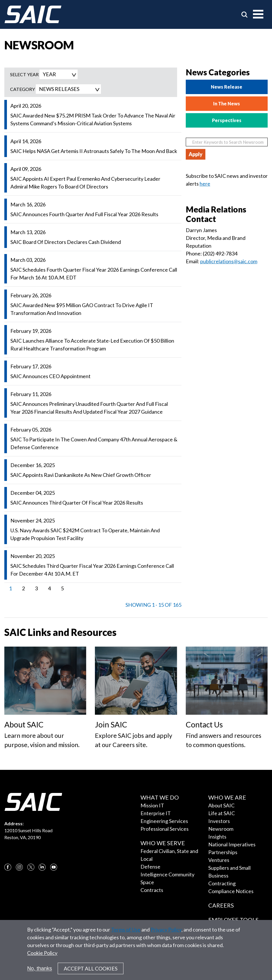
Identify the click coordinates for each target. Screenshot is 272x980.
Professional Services (165, 829)
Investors (219, 821)
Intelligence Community (167, 874)
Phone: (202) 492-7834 (212, 253)
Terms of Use (126, 932)
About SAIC (221, 805)
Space (147, 882)
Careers (221, 905)
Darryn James (201, 230)
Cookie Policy (42, 956)
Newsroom (221, 829)
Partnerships (223, 852)
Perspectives (227, 120)
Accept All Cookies (91, 971)
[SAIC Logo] (33, 14)
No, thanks (40, 971)
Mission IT (152, 805)
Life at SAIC (222, 813)
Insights (217, 837)
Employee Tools (233, 920)
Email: (193, 261)
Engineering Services (164, 821)
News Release (227, 87)
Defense (150, 867)
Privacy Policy (166, 932)
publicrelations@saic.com (229, 261)
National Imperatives (232, 844)
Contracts (152, 890)
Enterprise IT (156, 813)
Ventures (219, 860)
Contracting (222, 883)
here (205, 184)
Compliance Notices (231, 891)
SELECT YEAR (24, 74)
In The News (227, 103)
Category (22, 89)
